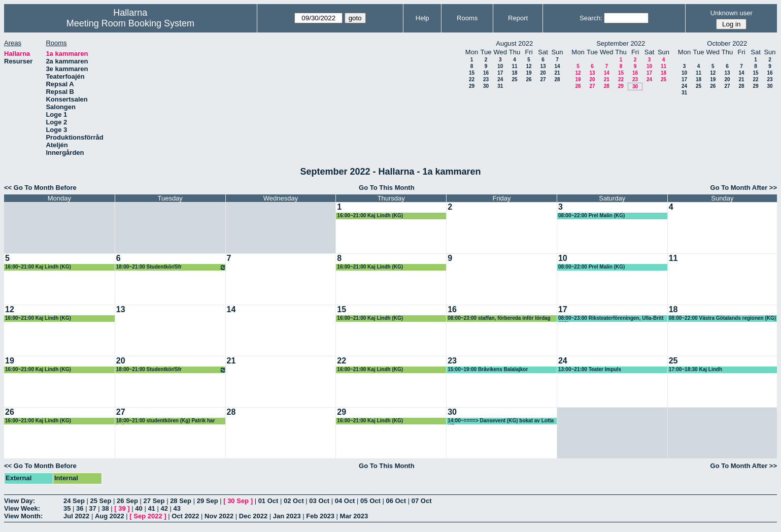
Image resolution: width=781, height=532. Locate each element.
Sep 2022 (148, 516)
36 (80, 508)
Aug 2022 (110, 516)
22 (472, 79)
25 (514, 79)
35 (67, 508)
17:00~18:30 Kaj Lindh (695, 369)
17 (500, 73)
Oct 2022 (185, 516)
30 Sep (238, 501)
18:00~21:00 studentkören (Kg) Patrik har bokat (166, 421)
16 (486, 73)
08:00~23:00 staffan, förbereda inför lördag (499, 318)
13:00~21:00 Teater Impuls (590, 369)
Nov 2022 (219, 516)
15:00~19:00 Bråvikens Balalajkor (488, 369)
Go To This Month (387, 188)
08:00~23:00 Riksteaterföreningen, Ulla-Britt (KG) (611, 319)
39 (122, 508)
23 (486, 79)
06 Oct (396, 501)
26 (529, 79)
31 (500, 86)
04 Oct (345, 501)
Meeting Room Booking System (130, 23)
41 (151, 508)
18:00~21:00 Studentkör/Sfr (171, 267)
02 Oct (294, 501)
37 (92, 508)
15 (472, 73)
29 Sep (208, 501)
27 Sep (154, 501)
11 (514, 66)
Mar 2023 (354, 516)
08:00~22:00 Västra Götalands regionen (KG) (722, 318)
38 (105, 508)
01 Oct (268, 501)
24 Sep (74, 501)
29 (472, 86)
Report (518, 18)
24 (500, 79)
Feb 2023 (320, 516)
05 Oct (370, 501)
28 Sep (181, 501)
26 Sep (127, 501)
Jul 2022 (76, 516)
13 (543, 66)
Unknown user (732, 13)
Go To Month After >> (744, 188)
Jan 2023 (287, 516)
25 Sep (101, 501)
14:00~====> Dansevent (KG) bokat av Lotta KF (501, 421)
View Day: (20, 501)
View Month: (23, 516)
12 (529, 66)
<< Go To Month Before (40, 188)
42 (164, 508)
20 (543, 73)
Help (422, 18)
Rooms (467, 18)
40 (139, 508)
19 (529, 73)
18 (514, 73)
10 (500, 66)
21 (557, 73)
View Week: (22, 508)
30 (486, 86)
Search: (591, 18)
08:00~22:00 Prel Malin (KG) (591, 215)
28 (557, 79)
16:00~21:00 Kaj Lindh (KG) (370, 215)
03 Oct (319, 501)
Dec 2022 (253, 516)
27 (543, 79)
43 (177, 508)
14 (557, 66)
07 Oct (422, 501)
